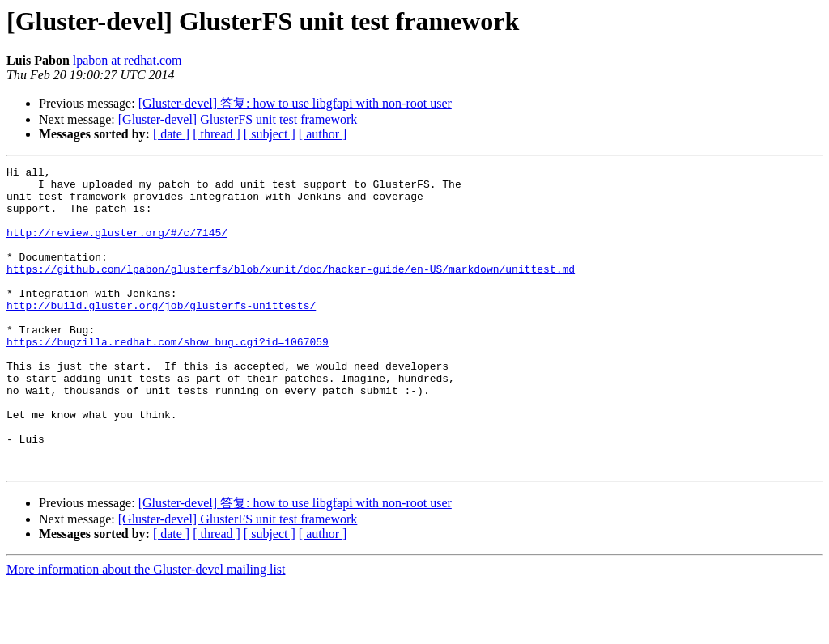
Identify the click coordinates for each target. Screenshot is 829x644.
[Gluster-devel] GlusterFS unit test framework (238, 119)
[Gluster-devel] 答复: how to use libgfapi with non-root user (295, 103)
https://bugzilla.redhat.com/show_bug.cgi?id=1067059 (168, 378)
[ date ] (171, 134)
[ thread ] (217, 134)
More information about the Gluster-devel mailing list (146, 630)
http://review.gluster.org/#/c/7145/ (117, 247)
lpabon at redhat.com (128, 60)
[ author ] (323, 134)
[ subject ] (270, 134)
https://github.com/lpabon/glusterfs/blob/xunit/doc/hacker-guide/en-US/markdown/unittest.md (291, 290)
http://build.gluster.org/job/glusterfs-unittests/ (161, 334)
